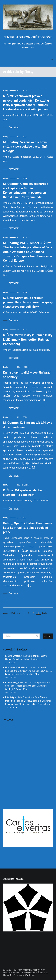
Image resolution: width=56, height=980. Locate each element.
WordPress (30, 975)
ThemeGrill (8, 975)
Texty (6, 91)
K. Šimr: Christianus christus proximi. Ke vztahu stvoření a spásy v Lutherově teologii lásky (28, 302)
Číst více (14, 128)
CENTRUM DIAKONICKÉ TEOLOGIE (28, 37)
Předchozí (15, 613)
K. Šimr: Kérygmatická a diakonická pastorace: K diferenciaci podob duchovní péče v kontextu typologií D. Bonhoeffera (28, 686)
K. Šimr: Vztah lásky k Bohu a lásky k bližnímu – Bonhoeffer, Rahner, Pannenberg (28, 340)
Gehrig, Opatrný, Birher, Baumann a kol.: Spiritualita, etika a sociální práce (28, 528)
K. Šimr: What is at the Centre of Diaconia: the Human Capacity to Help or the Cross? (26, 658)
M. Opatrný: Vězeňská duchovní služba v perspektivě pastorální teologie (25, 147)
